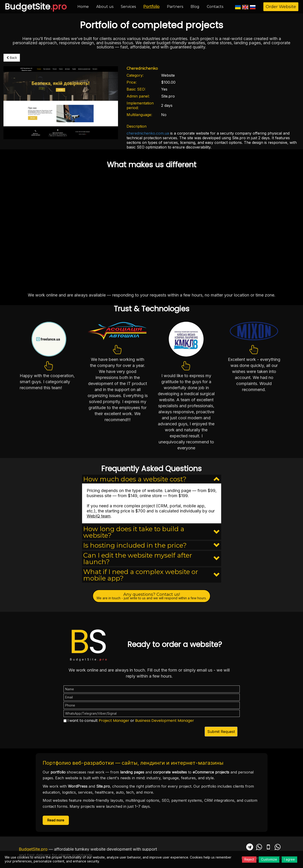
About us (105, 7)
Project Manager (114, 721)
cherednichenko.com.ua (148, 133)
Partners (175, 7)
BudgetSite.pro (33, 849)
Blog (195, 7)
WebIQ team (99, 516)
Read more (56, 820)
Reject (249, 859)
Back (12, 58)
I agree (289, 859)
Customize (269, 859)
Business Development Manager (165, 721)
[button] (152, 479)
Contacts (215, 7)
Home (83, 7)
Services (128, 7)
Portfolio (151, 7)
